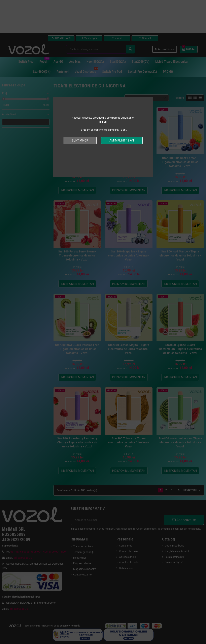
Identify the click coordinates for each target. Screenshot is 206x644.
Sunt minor (80, 140)
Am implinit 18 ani (122, 140)
